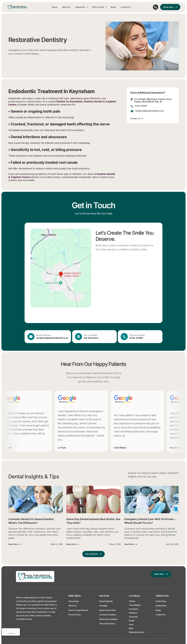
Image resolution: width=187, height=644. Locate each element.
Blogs (113, 7)
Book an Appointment (78, 610)
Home (54, 7)
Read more (15, 549)
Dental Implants (106, 601)
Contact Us (126, 7)
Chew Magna (135, 605)
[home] (18, 7)
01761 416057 (141, 111)
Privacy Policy (75, 615)
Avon (131, 624)
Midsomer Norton (137, 632)
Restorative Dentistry (109, 619)
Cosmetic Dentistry (108, 615)
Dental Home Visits (108, 610)
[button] (82, 7)
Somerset (133, 617)
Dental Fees (161, 601)
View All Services (107, 624)
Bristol (132, 621)
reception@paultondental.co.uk (149, 116)
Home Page (74, 601)
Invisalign (103, 606)
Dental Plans (161, 606)
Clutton (132, 601)
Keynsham (134, 609)
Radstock (133, 613)
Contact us (137, 123)
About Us (66, 7)
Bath (131, 628)
